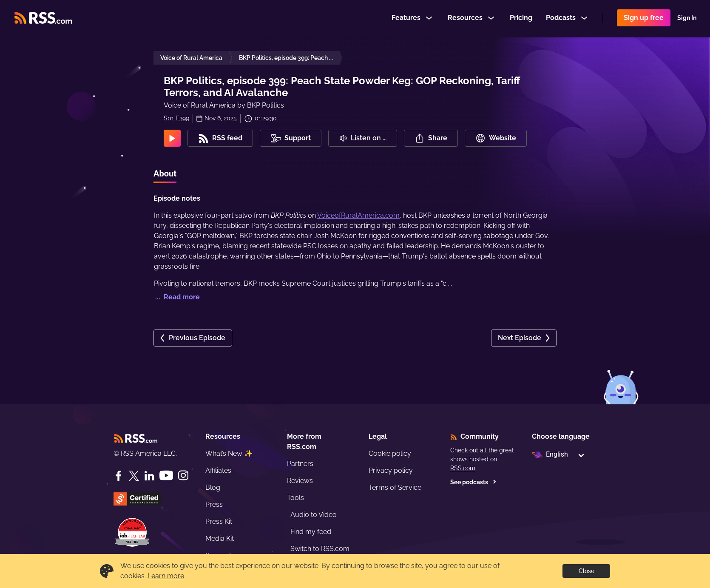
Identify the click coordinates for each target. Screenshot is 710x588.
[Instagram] (183, 476)
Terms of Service (395, 487)
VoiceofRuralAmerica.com (358, 215)
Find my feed (311, 532)
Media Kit (220, 538)
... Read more (177, 297)
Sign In (687, 19)
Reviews (300, 481)
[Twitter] (134, 476)
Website (496, 138)
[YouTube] (166, 476)
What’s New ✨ (229, 453)
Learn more (166, 576)
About (165, 173)
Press (214, 504)
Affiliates (218, 470)
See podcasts (473, 482)
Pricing (521, 18)
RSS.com (463, 468)
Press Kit (219, 521)
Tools (295, 498)
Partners (300, 464)
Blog (213, 487)
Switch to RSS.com (320, 549)
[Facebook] (119, 476)
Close (586, 571)
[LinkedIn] (149, 476)
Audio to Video (314, 515)
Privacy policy (391, 470)
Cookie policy (390, 453)
